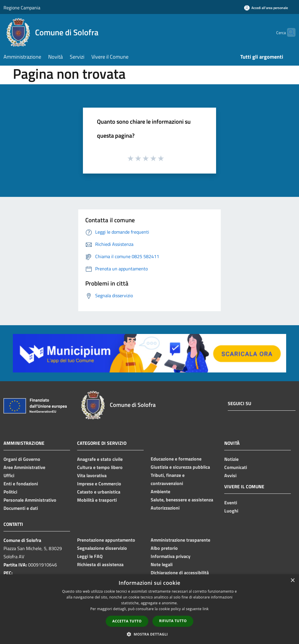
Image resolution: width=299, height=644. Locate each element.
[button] (149, 634)
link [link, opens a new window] (206, 609)
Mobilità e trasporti (97, 500)
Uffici (9, 475)
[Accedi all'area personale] (266, 8)
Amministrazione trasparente (180, 540)
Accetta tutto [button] (127, 621)
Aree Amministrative (24, 467)
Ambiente (160, 491)
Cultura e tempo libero (100, 467)
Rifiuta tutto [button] (173, 621)
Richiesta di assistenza (100, 564)
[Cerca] (288, 32)
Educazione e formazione (176, 459)
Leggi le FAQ (90, 556)
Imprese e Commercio (99, 484)
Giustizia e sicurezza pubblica (180, 467)
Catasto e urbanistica (99, 492)
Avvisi (230, 475)
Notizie (231, 459)
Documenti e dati (21, 508)
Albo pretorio (164, 548)
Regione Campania (22, 8)
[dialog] (149, 609)
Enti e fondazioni (21, 484)
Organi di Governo (22, 459)
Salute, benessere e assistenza (182, 500)
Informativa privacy (171, 556)
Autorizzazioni (165, 508)
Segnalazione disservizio (102, 548)
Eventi (231, 503)
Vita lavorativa (92, 475)
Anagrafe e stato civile (100, 459)
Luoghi (231, 511)
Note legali (162, 564)
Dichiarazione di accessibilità (180, 573)
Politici (10, 492)
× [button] (292, 581)
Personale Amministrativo (30, 500)
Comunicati (236, 467)
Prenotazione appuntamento (106, 540)
